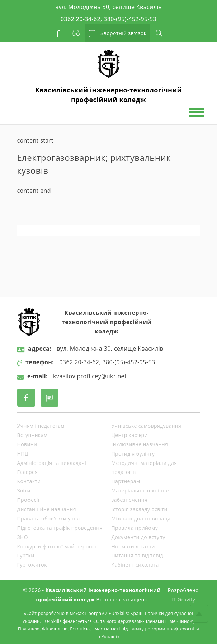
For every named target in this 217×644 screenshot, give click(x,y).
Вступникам (32, 435)
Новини (27, 444)
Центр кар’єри (130, 435)
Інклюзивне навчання (140, 444)
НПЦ (23, 454)
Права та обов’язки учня (49, 518)
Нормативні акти (133, 546)
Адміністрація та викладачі (52, 463)
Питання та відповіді (138, 555)
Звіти (24, 491)
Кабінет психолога (135, 565)
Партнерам (126, 481)
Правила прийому (135, 528)
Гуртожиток (32, 565)
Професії (28, 500)
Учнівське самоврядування (147, 426)
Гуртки (26, 555)
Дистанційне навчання (47, 509)
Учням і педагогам (41, 426)
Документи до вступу (138, 537)
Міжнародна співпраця (141, 518)
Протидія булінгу (133, 454)
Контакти (29, 481)
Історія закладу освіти (140, 509)
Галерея (28, 472)
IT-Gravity (183, 599)
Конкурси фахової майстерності (58, 546)
